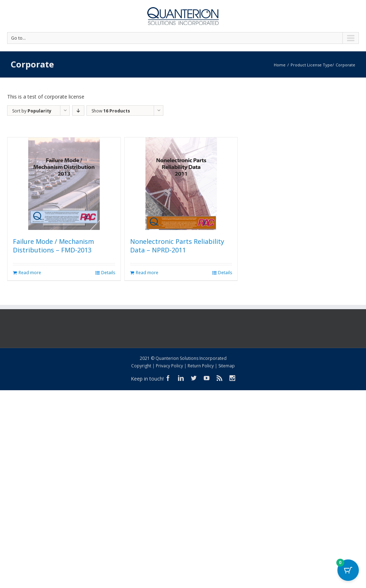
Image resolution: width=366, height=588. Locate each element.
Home (280, 65)
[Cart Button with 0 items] (348, 570)
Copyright (141, 366)
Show (111, 111)
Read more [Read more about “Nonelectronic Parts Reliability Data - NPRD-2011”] (147, 273)
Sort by (32, 111)
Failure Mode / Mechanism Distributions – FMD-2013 (53, 246)
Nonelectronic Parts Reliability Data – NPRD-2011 (177, 246)
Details (108, 273)
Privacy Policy (169, 366)
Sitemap (227, 366)
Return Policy (201, 366)
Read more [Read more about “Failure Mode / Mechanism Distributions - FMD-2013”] (30, 273)
